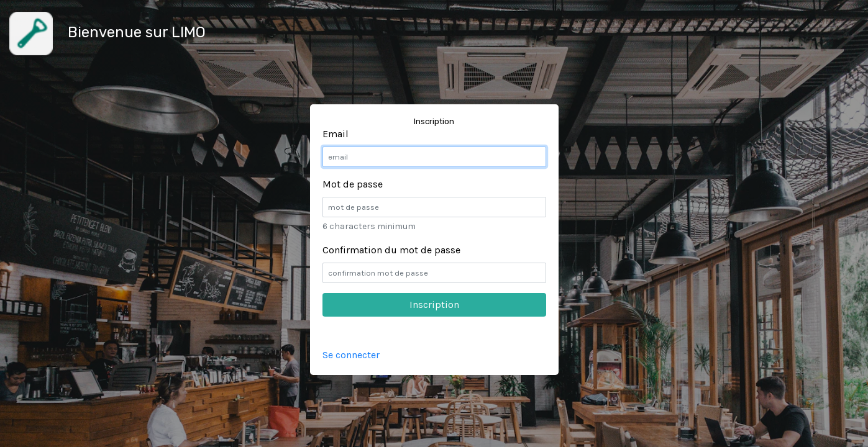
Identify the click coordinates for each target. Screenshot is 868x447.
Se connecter (351, 355)
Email (336, 134)
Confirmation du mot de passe (391, 250)
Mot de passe (353, 184)
